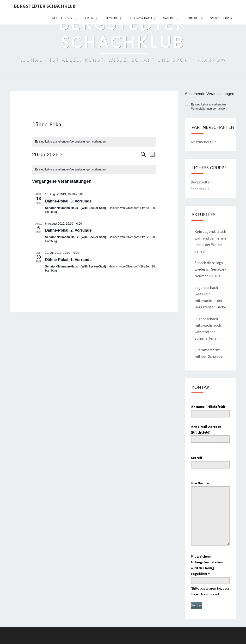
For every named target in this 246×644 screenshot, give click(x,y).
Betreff (211, 461)
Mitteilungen (62, 18)
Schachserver (221, 18)
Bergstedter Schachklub (45, 6)
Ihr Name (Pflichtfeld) (211, 410)
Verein (88, 18)
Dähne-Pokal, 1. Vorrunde (68, 260)
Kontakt (192, 18)
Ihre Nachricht (211, 514)
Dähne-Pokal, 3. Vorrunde (68, 201)
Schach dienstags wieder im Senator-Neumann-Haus (210, 269)
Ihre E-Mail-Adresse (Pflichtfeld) (211, 433)
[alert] (94, 142)
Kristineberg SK (204, 142)
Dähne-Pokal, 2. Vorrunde (68, 230)
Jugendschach (140, 18)
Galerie (169, 18)
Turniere (111, 18)
